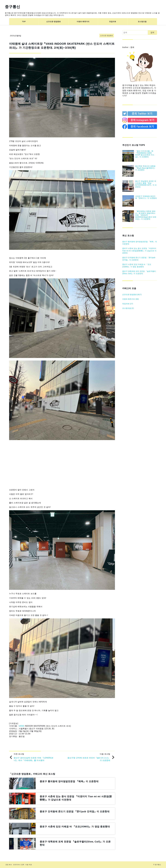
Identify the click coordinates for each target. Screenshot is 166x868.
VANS (21, 726)
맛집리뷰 (113, 22)
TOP (24, 22)
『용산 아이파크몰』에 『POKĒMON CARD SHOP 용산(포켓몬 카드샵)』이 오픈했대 (145, 154)
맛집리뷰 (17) (128, 304)
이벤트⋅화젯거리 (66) (131, 299)
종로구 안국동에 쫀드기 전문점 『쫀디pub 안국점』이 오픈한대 (139, 259)
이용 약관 (29, 865)
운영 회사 (9, 865)
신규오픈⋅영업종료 (54, 22)
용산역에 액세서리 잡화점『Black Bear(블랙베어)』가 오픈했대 (146, 168)
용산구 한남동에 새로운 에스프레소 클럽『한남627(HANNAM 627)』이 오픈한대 (146, 184)
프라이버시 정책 (19, 865)
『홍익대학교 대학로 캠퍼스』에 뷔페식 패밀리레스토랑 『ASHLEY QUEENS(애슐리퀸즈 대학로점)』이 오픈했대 (146, 215)
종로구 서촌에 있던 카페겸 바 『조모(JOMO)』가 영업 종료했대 (137, 266)
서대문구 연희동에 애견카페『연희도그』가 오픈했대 (146, 197)
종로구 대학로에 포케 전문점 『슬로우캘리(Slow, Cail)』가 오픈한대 (139, 272)
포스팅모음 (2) (128, 308)
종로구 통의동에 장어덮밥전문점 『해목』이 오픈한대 (140, 243)
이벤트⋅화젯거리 (83, 22)
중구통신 (13, 7)
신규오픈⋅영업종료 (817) (132, 295)
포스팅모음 (142, 22)
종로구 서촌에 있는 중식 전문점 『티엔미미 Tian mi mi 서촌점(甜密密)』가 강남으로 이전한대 (139, 251)
